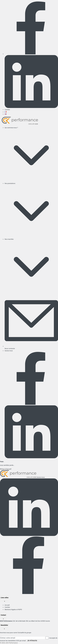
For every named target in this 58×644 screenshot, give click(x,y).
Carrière (7, 110)
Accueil (7, 605)
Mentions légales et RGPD (13, 610)
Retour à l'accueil (6, 469)
